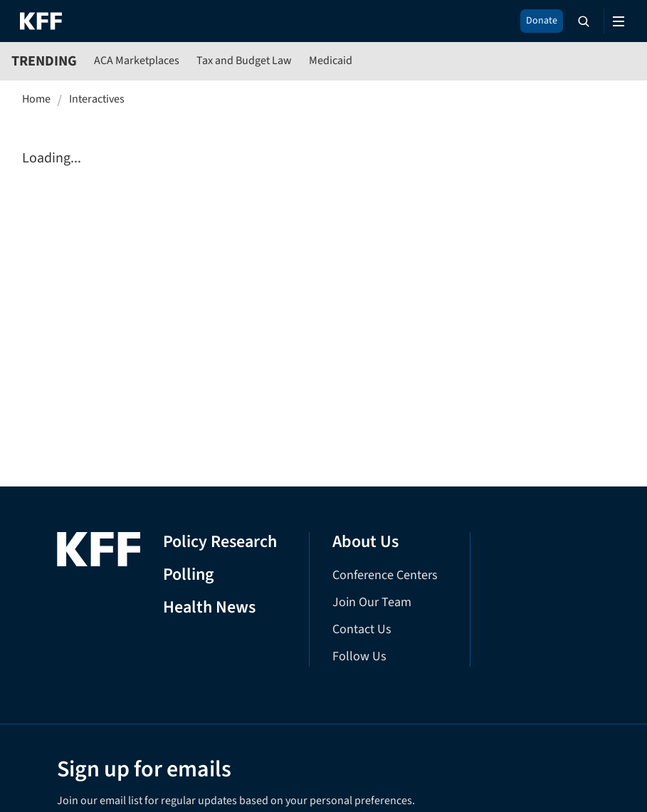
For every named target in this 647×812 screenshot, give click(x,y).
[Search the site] (584, 21)
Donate (542, 21)
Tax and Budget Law (244, 61)
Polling (188, 575)
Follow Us (359, 656)
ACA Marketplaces (137, 61)
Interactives (97, 99)
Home (36, 99)
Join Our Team (372, 602)
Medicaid (331, 61)
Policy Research (220, 542)
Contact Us (362, 629)
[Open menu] (619, 21)
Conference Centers (385, 575)
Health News (209, 608)
